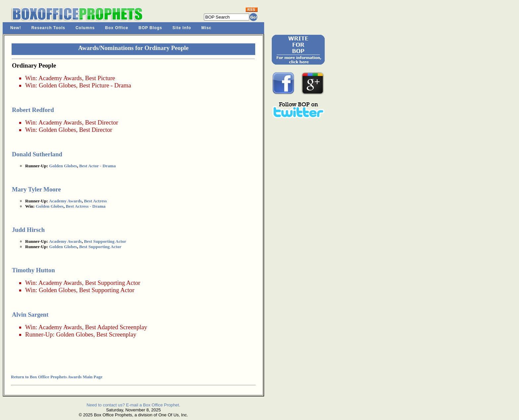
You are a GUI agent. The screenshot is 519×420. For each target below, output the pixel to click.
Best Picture (100, 78)
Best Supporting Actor (105, 241)
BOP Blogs (150, 28)
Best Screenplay (116, 334)
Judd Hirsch (28, 230)
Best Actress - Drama (86, 206)
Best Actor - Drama (97, 166)
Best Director (102, 122)
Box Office (117, 28)
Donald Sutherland (37, 154)
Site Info (182, 28)
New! (16, 28)
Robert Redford (33, 110)
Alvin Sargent (30, 315)
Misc (206, 28)
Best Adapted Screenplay (116, 327)
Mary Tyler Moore (36, 189)
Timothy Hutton (33, 270)
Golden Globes (57, 85)
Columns (85, 28)
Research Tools (48, 28)
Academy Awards (60, 78)
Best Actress (95, 201)
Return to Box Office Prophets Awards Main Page (57, 377)
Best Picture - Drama (105, 85)
